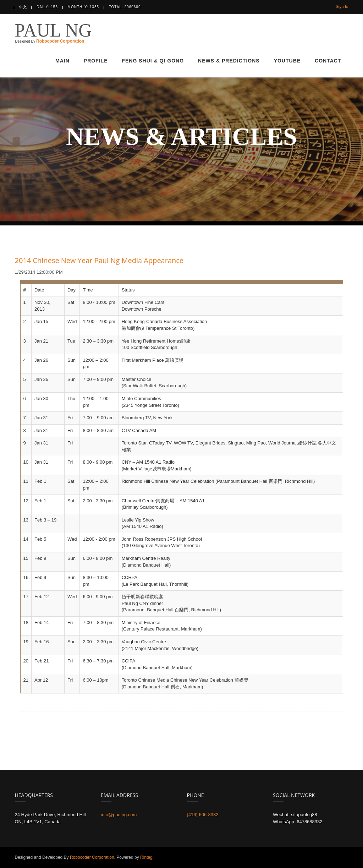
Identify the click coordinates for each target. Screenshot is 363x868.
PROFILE (96, 61)
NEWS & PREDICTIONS (229, 61)
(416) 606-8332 (203, 815)
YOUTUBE (287, 61)
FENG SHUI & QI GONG (153, 61)
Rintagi (146, 857)
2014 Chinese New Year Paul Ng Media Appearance (99, 260)
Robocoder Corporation (60, 40)
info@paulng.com (119, 815)
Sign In (342, 6)
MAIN (62, 61)
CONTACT (328, 61)
